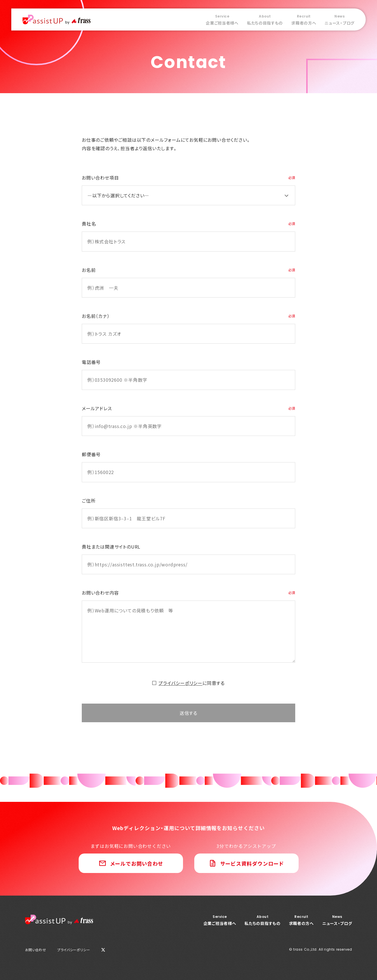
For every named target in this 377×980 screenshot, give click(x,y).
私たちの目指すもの (265, 20)
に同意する (192, 683)
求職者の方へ (304, 20)
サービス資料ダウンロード (252, 863)
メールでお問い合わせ (137, 863)
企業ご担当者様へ (222, 20)
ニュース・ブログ (339, 20)
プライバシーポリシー (180, 683)
